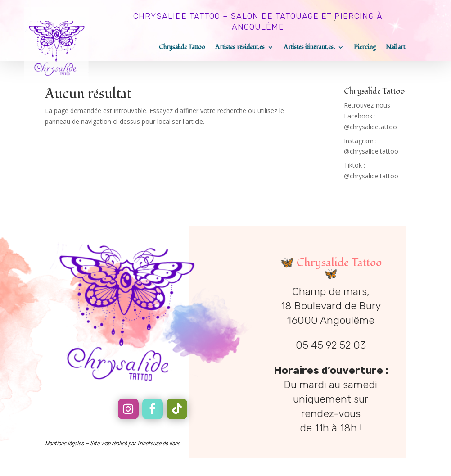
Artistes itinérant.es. (309, 48)
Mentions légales (64, 443)
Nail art (395, 48)
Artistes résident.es (240, 48)
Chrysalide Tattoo (182, 48)
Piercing (365, 48)
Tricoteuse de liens (158, 443)
